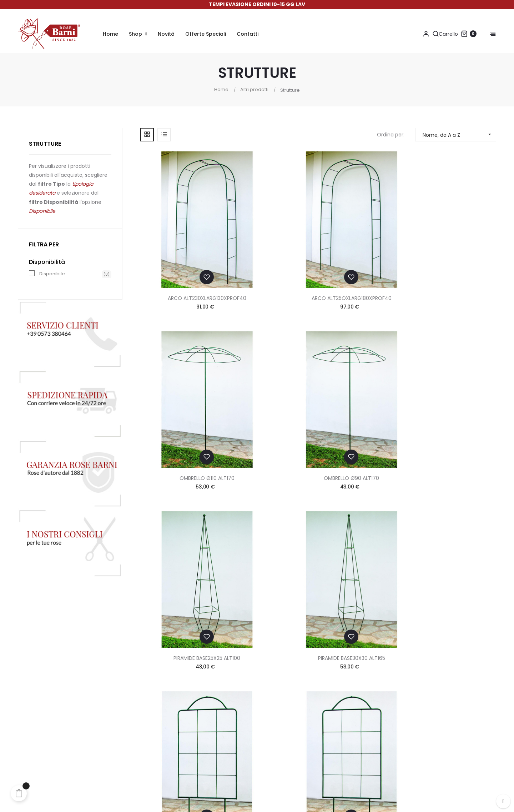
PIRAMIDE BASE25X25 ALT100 (180, 367)
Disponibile (52, 274)
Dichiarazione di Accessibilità (348, 735)
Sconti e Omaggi (269, 706)
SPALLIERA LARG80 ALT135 (456, 367)
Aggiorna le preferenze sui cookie (353, 757)
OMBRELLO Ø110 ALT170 (364, 243)
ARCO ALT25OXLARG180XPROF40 (272, 243)
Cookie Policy (328, 721)
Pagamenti (261, 678)
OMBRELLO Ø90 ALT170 (456, 243)
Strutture (45, 144)
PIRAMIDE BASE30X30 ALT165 (272, 367)
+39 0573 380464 (441, 704)
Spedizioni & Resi (268, 692)
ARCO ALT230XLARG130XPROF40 (181, 243)
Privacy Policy (328, 706)
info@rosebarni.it (449, 719)
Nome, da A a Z (459, 134)
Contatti (322, 678)
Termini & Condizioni (337, 692)
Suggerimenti (264, 721)
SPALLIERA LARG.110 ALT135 (364, 367)
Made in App (481, 800)
